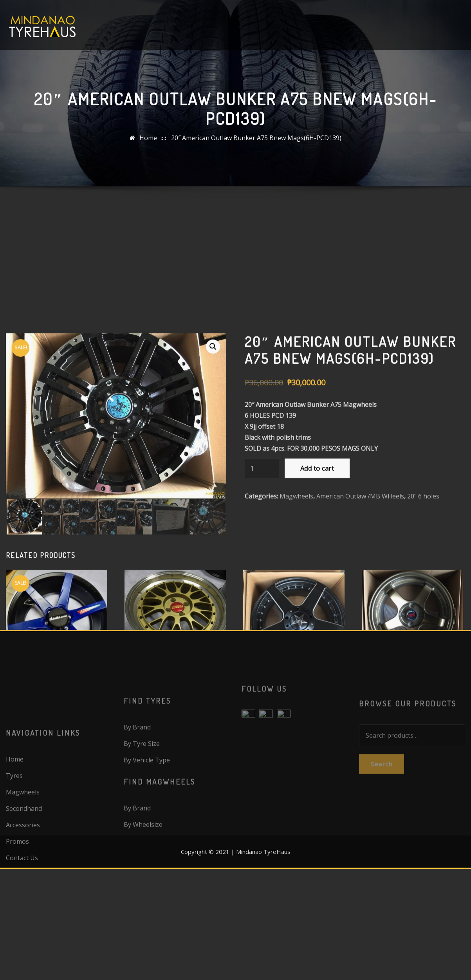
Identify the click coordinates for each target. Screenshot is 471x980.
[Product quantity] (262, 454)
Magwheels (296, 482)
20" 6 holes (423, 482)
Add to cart (317, 454)
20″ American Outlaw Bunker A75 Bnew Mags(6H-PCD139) (256, 150)
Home (148, 150)
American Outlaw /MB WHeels (360, 482)
